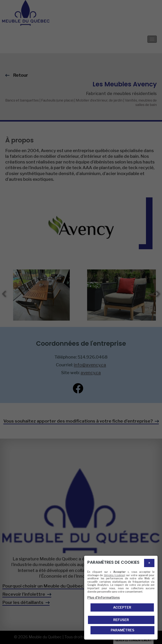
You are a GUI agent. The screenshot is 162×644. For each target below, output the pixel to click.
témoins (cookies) (115, 575)
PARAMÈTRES (123, 630)
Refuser (121, 620)
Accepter (122, 607)
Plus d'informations (104, 598)
